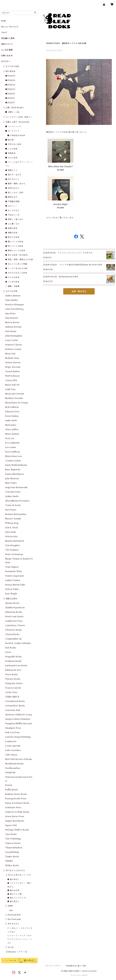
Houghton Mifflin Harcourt (19, 724)
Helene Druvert (13, 363)
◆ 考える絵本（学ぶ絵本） (17, 255)
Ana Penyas (11, 510)
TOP (3, 21)
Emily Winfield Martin (16, 465)
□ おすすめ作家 (10, 291)
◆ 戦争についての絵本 (15, 251)
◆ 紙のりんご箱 (14, 894)
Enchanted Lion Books (16, 666)
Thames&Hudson (14, 848)
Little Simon (11, 755)
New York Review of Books (19, 759)
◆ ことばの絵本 (12, 282)
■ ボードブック (12, 131)
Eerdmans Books (13, 661)
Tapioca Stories (13, 843)
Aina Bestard (11, 318)
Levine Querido (13, 746)
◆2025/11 (10, 103)
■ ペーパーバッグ (13, 126)
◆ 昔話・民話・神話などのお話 (19, 259)
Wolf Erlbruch (12, 376)
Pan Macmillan (13, 768)
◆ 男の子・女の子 (13, 175)
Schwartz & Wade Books (17, 812)
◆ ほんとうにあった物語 (16, 264)
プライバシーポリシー (53, 966)
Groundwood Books (15, 701)
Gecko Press (11, 692)
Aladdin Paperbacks (15, 608)
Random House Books (16, 794)
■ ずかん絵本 (11, 158)
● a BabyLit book (16, 135)
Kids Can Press (12, 732)
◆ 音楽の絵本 (11, 228)
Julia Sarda (11, 532)
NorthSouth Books (14, 764)
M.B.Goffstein (12, 407)
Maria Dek (10, 354)
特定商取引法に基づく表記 (76, 966)
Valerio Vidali (12, 589)
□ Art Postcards (13, 919)
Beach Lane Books (14, 617)
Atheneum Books (14, 612)
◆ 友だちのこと (12, 179)
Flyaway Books (13, 679)
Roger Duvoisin (13, 367)
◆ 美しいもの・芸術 (14, 193)
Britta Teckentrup (14, 554)
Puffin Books (12, 790)
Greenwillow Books (15, 706)
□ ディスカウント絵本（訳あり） (18, 117)
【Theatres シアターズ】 (17, 952)
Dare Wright (11, 594)
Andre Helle (11, 421)
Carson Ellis (11, 380)
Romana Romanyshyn (16, 514)
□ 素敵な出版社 (10, 599)
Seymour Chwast (14, 345)
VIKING (9, 861)
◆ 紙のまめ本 (13, 890)
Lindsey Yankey (13, 580)
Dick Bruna (11, 331)
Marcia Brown (12, 322)
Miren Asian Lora (14, 456)
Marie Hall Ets (12, 385)
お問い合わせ (7, 56)
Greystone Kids (13, 710)
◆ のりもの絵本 (12, 277)
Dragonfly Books (14, 657)
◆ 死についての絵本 (14, 246)
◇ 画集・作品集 (12, 286)
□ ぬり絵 (9, 947)
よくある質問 (7, 50)
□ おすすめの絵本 (11, 66)
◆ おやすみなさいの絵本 (16, 273)
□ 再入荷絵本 (9, 71)
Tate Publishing (13, 839)
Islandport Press (13, 728)
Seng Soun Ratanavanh (16, 487)
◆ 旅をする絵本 (12, 237)
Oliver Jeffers (12, 429)
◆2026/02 (10, 89)
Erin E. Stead (12, 528)
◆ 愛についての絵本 (14, 242)
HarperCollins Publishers (18, 719)
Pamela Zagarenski (15, 576)
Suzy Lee (10, 438)
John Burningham (14, 336)
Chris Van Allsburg (14, 309)
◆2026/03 (10, 85)
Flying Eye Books (14, 683)
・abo (10, 910)
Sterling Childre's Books (17, 830)
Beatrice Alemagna (15, 305)
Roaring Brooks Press (16, 799)
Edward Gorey (12, 412)
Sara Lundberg (12, 452)
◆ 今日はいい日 (12, 215)
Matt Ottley (11, 483)
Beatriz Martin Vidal (15, 585)
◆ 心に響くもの (12, 224)
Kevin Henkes (12, 416)
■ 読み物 (9, 140)
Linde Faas (10, 389)
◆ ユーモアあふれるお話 (16, 268)
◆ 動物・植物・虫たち (15, 184)
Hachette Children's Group (19, 715)
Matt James (11, 425)
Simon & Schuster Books (17, 803)
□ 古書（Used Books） (14, 108)
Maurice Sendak (13, 519)
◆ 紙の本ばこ (13, 879)
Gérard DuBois (13, 371)
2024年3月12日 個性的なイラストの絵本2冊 (66, 43)
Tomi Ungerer (12, 567)
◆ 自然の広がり (12, 188)
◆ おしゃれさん (12, 210)
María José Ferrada (15, 394)
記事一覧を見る (79, 291)
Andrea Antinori (13, 296)
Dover (8, 652)
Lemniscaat (11, 741)
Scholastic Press (13, 808)
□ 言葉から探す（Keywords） (17, 122)
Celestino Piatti (13, 492)
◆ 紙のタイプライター (17, 898)
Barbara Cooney (13, 349)
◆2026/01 (10, 94)
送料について (7, 44)
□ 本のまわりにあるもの (14, 870)
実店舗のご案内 (8, 38)
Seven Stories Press (15, 816)
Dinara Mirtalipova (15, 474)
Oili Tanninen (12, 550)
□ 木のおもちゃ (12, 924)
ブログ (4, 33)
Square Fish (11, 825)
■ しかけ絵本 (11, 149)
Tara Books (11, 834)
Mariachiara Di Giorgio (17, 403)
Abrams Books (12, 603)
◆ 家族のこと (11, 170)
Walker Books (12, 865)
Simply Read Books (15, 821)
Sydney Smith (12, 496)
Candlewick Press (14, 621)
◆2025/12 (10, 98)
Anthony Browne (13, 327)
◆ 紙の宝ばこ (13, 901)
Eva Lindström (12, 443)
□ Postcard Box (13, 915)
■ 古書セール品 (12, 112)
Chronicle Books (14, 630)
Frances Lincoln (13, 688)
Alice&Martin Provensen (17, 501)
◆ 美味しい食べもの (14, 219)
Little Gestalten (13, 750)
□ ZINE (9, 906)
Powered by (79, 975)
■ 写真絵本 (10, 153)
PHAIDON (10, 773)
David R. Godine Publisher (18, 643)
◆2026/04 (10, 80)
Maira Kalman (12, 434)
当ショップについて (10, 27)
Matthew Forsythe (14, 398)
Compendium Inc (14, 639)
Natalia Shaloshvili (15, 541)
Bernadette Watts (14, 571)
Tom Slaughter (13, 545)
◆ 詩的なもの (11, 197)
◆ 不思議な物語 (12, 201)
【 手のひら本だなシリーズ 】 (18, 875)
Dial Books (11, 648)
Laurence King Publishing (18, 737)
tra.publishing (12, 852)
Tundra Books (12, 857)
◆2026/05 (10, 76)
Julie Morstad (12, 479)
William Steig (12, 523)
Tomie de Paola (13, 505)
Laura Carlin (12, 340)
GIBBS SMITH (12, 697)
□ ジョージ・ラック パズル (20, 936)
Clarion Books (12, 634)
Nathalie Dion (12, 358)
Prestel (9, 785)
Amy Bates (10, 314)
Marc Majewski (13, 470)
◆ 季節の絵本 (11, 233)
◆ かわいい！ (11, 206)
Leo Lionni (10, 447)
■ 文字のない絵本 (13, 144)
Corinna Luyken (13, 461)
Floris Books (12, 674)
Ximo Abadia (12, 300)
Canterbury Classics (15, 625)
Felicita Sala (11, 537)
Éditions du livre (13, 670)
